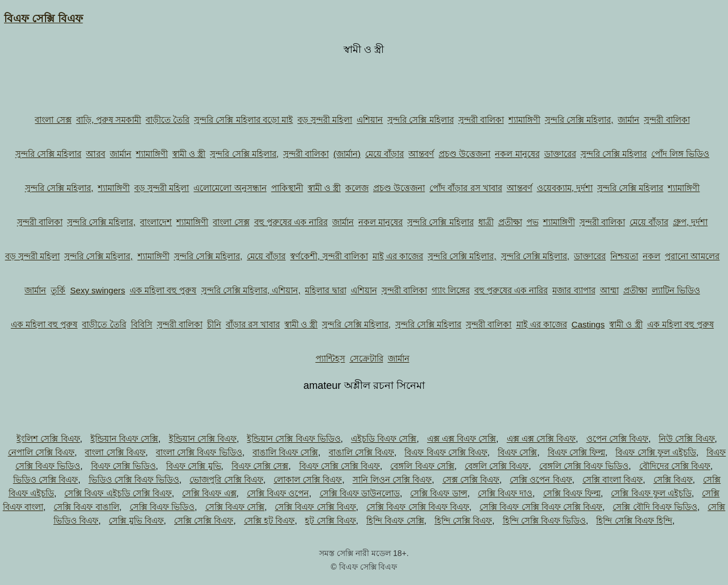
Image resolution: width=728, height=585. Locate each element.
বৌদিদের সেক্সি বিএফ (675, 466)
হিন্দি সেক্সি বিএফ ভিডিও (545, 520)
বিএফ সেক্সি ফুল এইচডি (656, 452)
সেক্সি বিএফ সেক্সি (235, 507)
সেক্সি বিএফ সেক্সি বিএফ (315, 507)
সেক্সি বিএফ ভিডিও (162, 507)
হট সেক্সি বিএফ (330, 520)
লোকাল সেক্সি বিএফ (308, 480)
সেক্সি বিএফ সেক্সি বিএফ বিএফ (418, 507)
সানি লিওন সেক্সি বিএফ (392, 480)
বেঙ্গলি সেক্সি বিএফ (497, 466)
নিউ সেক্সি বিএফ (686, 439)
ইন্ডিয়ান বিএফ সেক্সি (124, 439)
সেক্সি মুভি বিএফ (136, 520)
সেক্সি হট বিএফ (269, 520)
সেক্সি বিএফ (673, 480)
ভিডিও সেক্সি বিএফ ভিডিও (134, 480)
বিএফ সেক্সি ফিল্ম (576, 452)
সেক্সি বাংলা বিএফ (613, 480)
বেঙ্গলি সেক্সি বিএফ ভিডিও (584, 466)
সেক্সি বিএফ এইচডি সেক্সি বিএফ (118, 493)
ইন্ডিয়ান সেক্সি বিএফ (203, 439)
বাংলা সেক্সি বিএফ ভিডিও (199, 452)
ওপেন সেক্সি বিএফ (617, 439)
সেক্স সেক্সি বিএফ (471, 480)
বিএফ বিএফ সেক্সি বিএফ (446, 452)
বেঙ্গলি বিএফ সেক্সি (422, 466)
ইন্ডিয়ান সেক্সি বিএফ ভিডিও (294, 439)
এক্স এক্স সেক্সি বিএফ (541, 439)
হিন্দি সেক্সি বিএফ (463, 520)
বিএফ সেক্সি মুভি (193, 466)
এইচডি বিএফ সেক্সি (384, 439)
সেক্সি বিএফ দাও (505, 493)
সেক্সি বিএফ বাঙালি (86, 507)
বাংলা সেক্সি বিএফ (115, 452)
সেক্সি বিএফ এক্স (209, 493)
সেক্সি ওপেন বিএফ (541, 480)
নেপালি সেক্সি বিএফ (41, 452)
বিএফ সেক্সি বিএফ (44, 18)
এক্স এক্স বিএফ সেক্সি (462, 439)
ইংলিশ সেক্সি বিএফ (48, 439)
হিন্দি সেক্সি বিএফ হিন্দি (634, 520)
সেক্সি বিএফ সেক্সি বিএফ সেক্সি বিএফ (541, 507)
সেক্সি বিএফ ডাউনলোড (360, 493)
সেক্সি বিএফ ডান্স (439, 493)
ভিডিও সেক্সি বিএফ (45, 480)
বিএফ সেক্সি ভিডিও (123, 466)
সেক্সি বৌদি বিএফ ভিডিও (655, 507)
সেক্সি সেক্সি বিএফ (204, 520)
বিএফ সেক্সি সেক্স (260, 466)
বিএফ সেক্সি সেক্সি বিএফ (340, 466)
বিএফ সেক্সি (517, 452)
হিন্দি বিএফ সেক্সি (395, 520)
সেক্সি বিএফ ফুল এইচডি (651, 493)
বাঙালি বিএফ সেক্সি (285, 452)
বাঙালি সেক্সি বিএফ (361, 452)
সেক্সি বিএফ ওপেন (278, 493)
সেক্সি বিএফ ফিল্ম (572, 493)
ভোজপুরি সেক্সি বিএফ (226, 480)
